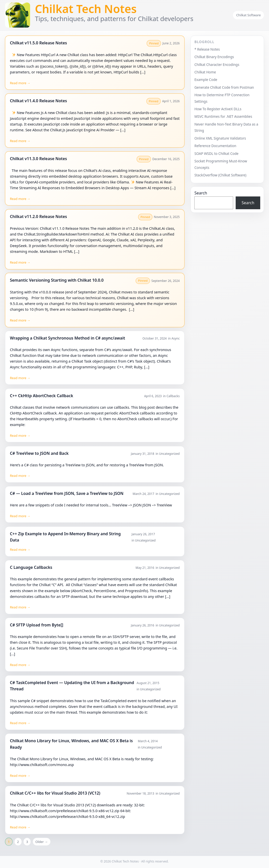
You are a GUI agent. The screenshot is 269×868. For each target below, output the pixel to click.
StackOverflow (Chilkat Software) (220, 175)
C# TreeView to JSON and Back (39, 453)
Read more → (20, 83)
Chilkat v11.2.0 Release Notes (38, 216)
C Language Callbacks (31, 567)
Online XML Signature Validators (220, 138)
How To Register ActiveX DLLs (218, 109)
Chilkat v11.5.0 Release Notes (38, 43)
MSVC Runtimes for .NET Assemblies (223, 116)
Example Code (206, 80)
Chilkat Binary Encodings (214, 57)
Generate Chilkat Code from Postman (224, 87)
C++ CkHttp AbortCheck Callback (41, 396)
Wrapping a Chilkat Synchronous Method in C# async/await (67, 338)
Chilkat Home (205, 72)
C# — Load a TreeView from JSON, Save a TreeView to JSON (67, 493)
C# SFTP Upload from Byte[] (36, 625)
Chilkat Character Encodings (217, 65)
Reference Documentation (215, 146)
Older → (42, 842)
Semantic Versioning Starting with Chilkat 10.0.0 (57, 280)
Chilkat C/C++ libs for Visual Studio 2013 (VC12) (55, 793)
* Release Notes (207, 49)
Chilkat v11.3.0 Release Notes (38, 159)
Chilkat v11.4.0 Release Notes (38, 101)
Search (201, 193)
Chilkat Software (248, 15)
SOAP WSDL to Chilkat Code (216, 153)
